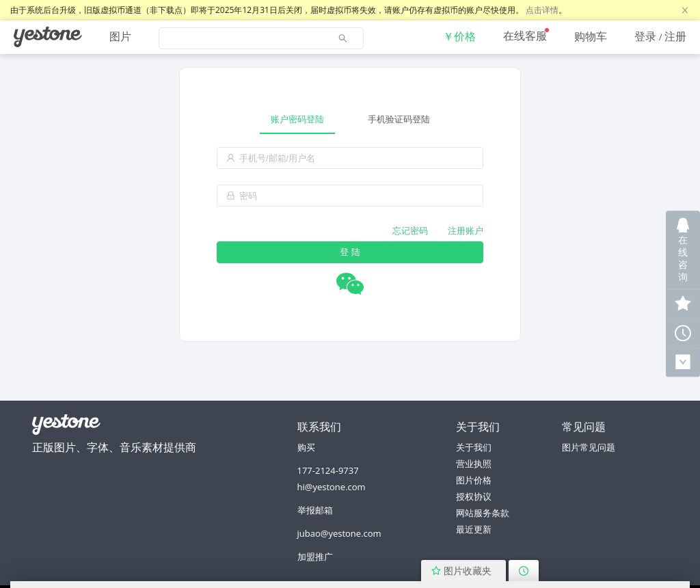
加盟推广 (315, 557)
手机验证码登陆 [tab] (399, 119)
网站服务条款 (483, 513)
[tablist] (350, 119)
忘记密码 (410, 230)
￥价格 (459, 36)
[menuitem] (48, 37)
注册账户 (466, 230)
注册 (675, 36)
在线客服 (525, 36)
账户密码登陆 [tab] (297, 119)
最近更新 (474, 529)
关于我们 (474, 447)
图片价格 (474, 480)
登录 (645, 36)
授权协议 (474, 496)
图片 (120, 36)
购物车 (591, 36)
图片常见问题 (589, 447)
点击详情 (542, 10)
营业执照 (474, 464)
